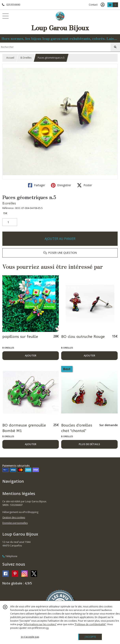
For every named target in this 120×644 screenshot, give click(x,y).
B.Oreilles (26, 58)
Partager (37, 185)
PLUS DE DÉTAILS (89, 444)
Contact (93, 5)
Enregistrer (61, 185)
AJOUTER (31, 355)
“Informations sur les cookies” (40, 624)
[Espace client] (103, 5)
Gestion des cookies (14, 517)
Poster (84, 185)
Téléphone (10, 556)
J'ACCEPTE (90, 637)
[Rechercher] (115, 47)
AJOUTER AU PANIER (60, 239)
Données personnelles (15, 523)
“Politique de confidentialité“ (90, 624)
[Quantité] (10, 222)
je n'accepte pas (30, 637)
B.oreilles (9, 203)
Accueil (10, 58)
